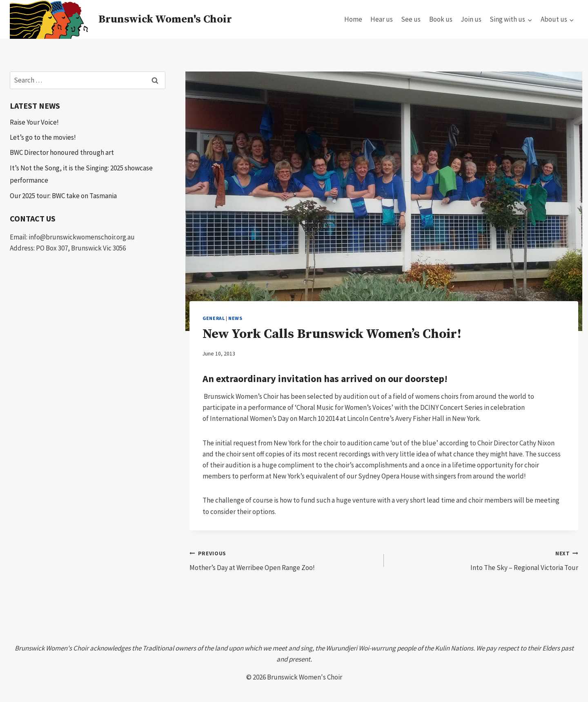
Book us (441, 19)
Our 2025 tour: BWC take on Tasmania (63, 196)
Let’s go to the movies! (43, 137)
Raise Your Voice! (34, 122)
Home (353, 19)
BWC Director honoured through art (62, 152)
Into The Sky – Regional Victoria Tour (484, 560)
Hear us (382, 19)
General (214, 318)
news (235, 318)
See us (411, 19)
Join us (471, 19)
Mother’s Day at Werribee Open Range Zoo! (283, 560)
